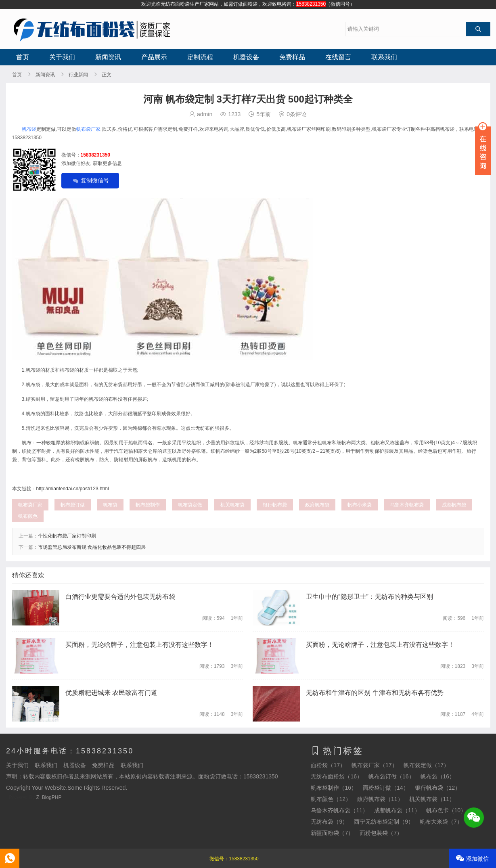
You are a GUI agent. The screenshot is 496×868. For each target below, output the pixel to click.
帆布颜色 (28, 516)
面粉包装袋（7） (381, 833)
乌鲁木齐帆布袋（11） (339, 810)
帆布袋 (29, 129)
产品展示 (154, 57)
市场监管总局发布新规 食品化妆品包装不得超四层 (92, 547)
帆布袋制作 (148, 505)
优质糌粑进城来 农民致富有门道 (111, 693)
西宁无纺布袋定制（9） (384, 822)
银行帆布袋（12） (438, 788)
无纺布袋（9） (329, 822)
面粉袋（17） (328, 765)
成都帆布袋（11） (397, 810)
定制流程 (200, 57)
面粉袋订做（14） (386, 788)
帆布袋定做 (190, 505)
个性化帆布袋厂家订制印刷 (67, 536)
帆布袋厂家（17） (375, 765)
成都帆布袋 (454, 505)
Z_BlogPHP (49, 797)
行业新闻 (78, 75)
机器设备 (246, 57)
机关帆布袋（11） (432, 799)
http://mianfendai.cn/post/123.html (73, 489)
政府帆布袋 (317, 505)
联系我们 (384, 57)
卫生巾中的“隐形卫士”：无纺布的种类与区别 (369, 597)
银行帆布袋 (275, 505)
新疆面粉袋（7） (332, 833)
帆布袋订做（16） (391, 776)
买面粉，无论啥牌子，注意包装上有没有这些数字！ (140, 645)
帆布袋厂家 (88, 129)
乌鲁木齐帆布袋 (407, 505)
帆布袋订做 (73, 505)
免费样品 (292, 57)
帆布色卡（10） (446, 810)
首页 (23, 57)
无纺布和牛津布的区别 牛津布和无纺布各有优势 (375, 693)
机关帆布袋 (232, 505)
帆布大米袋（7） (441, 822)
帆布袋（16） (438, 776)
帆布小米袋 (360, 505)
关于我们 (62, 57)
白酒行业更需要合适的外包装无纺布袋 (120, 597)
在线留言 (338, 57)
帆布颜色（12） (331, 799)
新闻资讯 (108, 57)
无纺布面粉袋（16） (337, 776)
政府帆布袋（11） (380, 799)
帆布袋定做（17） (427, 765)
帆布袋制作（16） (334, 788)
